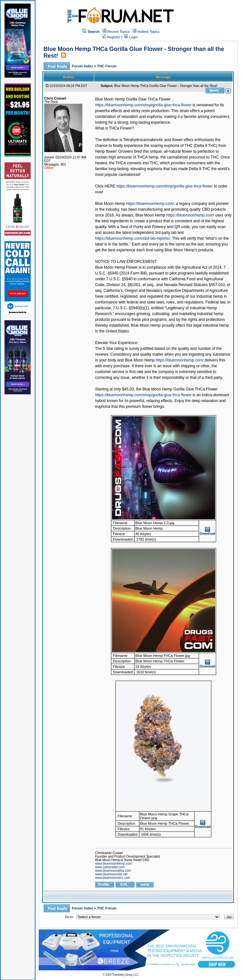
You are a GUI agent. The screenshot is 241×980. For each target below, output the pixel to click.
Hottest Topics (149, 32)
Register (111, 37)
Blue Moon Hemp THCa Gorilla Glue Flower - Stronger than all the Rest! (166, 86)
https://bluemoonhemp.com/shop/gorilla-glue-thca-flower (143, 105)
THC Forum (107, 66)
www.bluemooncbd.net (111, 874)
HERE (110, 186)
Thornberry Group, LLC (125, 975)
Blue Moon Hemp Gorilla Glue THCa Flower (133, 99)
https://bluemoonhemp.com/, (151, 204)
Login (131, 37)
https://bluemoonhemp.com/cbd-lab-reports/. (133, 238)
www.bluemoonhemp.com (114, 864)
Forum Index (83, 66)
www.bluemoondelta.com (113, 871)
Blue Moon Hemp (110, 204)
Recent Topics (119, 32)
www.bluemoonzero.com (113, 878)
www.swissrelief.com (110, 867)
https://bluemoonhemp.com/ (190, 215)
